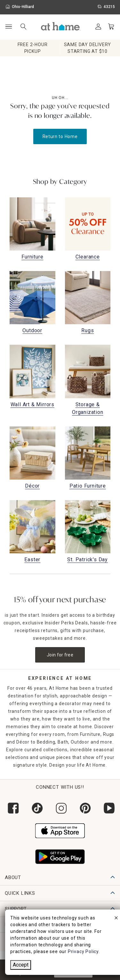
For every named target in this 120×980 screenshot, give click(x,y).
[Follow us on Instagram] (60, 808)
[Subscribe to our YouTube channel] (108, 808)
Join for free (60, 655)
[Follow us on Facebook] (12, 808)
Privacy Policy (83, 951)
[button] (61, 26)
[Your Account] (98, 27)
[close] (116, 919)
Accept (21, 965)
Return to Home (60, 136)
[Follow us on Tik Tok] (36, 808)
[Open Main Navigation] (8, 27)
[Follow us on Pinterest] (84, 808)
